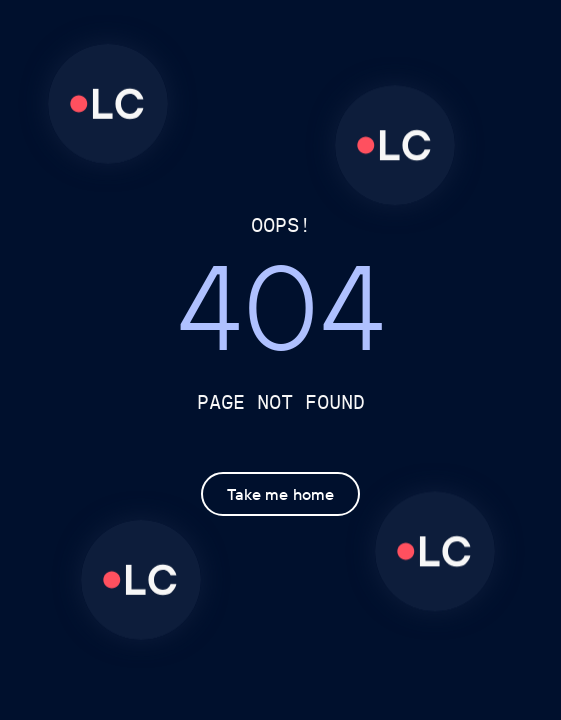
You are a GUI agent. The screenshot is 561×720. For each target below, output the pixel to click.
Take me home (280, 495)
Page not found (281, 401)
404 (281, 315)
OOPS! (281, 224)
